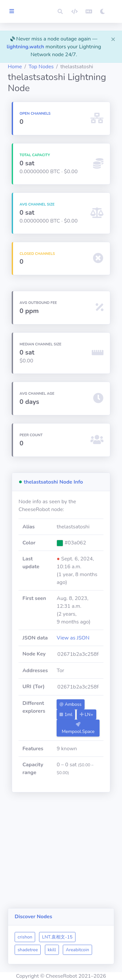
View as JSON (73, 638)
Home (15, 67)
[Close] (113, 39)
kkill (52, 950)
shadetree (28, 950)
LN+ (87, 714)
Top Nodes (41, 67)
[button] (60, 11)
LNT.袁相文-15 (57, 937)
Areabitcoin (77, 950)
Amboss (70, 704)
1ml (66, 714)
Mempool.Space (78, 728)
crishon (25, 937)
